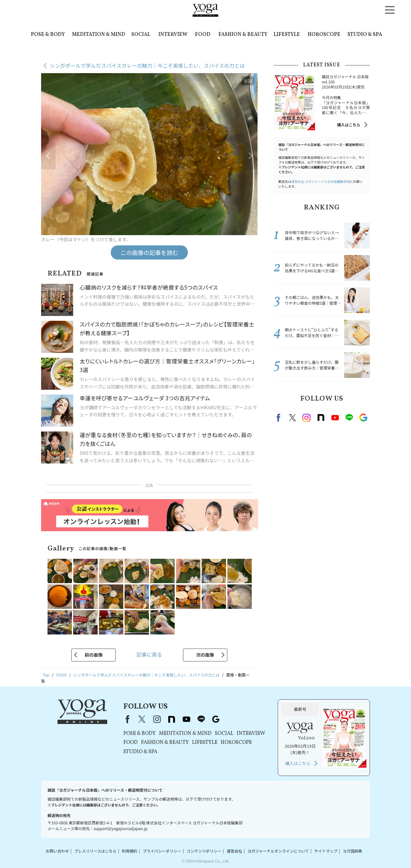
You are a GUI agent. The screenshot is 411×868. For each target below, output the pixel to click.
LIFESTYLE (287, 35)
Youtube (335, 418)
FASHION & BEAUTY (243, 35)
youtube (186, 719)
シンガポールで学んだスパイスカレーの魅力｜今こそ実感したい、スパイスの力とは (147, 65)
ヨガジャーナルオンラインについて (278, 851)
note (321, 418)
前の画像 (93, 655)
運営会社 (234, 851)
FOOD (203, 35)
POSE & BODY (48, 35)
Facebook (279, 418)
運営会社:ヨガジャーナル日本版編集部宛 (320, 181)
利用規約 (130, 851)
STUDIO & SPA (365, 35)
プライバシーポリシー (162, 851)
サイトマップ (326, 851)
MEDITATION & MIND (99, 35)
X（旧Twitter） (142, 719)
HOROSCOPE (324, 35)
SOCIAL (141, 35)
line (349, 418)
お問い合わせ (57, 851)
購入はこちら (349, 125)
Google (363, 418)
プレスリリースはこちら (95, 851)
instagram (307, 418)
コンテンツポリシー (204, 851)
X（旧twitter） (293, 418)
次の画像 (205, 655)
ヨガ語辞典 (353, 851)
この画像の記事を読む (149, 252)
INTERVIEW (173, 35)
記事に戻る (149, 654)
